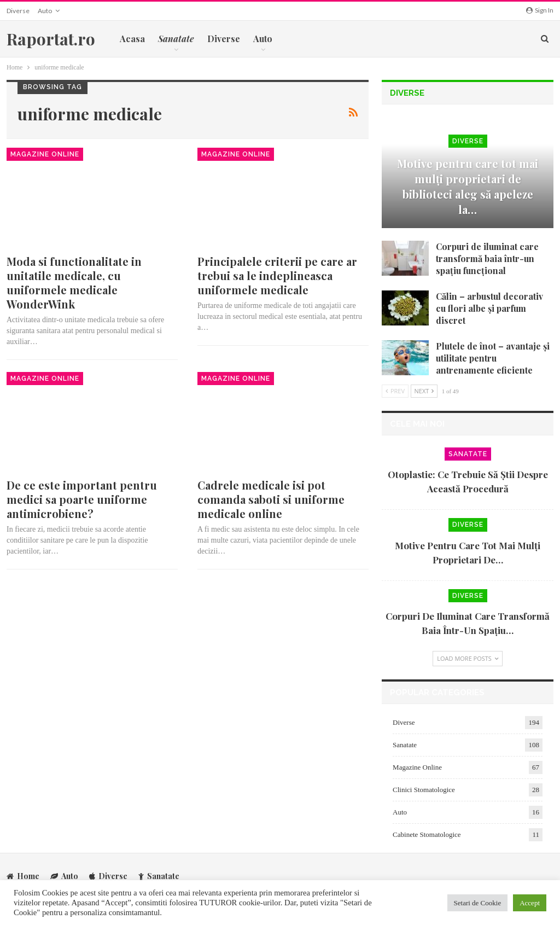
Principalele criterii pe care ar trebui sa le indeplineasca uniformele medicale (277, 275)
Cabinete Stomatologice (427, 834)
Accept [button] (530, 903)
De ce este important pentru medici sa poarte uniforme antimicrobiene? (82, 499)
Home (23, 875)
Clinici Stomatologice (424, 790)
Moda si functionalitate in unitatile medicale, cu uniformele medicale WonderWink (74, 283)
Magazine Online (45, 154)
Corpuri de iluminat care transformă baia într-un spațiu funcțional (487, 258)
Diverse (18, 11)
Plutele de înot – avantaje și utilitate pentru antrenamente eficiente (493, 358)
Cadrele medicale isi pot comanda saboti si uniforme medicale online (271, 499)
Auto (45, 11)
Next (424, 391)
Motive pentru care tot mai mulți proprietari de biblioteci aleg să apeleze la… (468, 186)
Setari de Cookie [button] (478, 903)
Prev (395, 391)
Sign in (540, 10)
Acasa (132, 39)
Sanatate (468, 454)
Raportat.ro (51, 39)
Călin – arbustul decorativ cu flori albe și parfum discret (489, 308)
